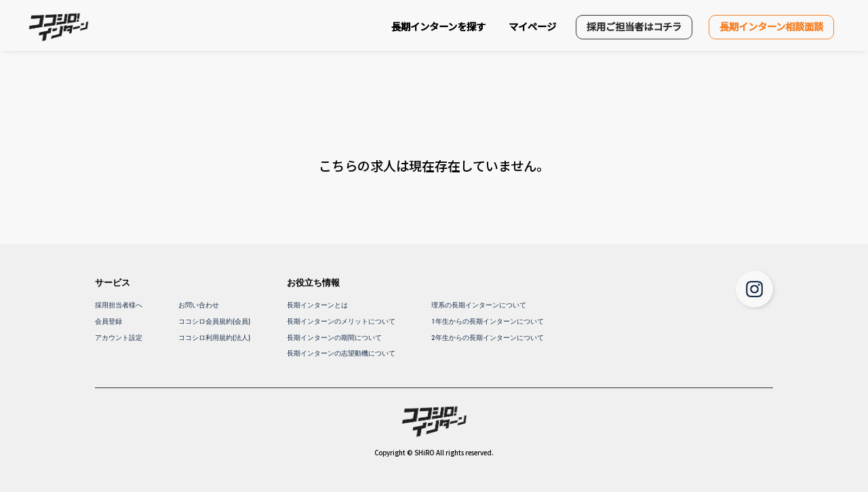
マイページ (532, 26)
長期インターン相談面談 (771, 26)
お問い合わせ (199, 305)
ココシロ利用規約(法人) (214, 338)
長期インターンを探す (438, 26)
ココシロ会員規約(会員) (214, 321)
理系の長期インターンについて (479, 305)
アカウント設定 (119, 338)
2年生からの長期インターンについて (488, 338)
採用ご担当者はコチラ (634, 26)
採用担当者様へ (119, 305)
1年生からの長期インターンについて (488, 321)
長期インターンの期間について (334, 338)
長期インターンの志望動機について (341, 353)
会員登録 (108, 321)
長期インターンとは (317, 305)
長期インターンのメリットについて (341, 321)
